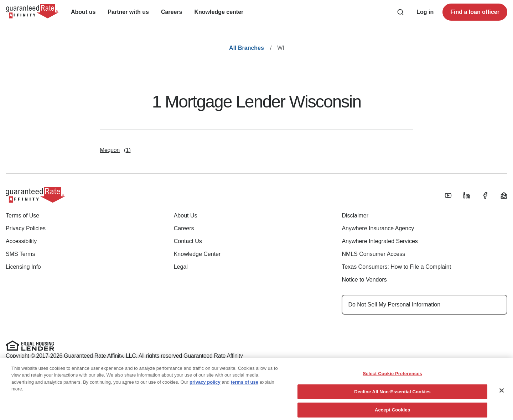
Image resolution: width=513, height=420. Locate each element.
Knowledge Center (197, 254)
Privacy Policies (26, 228)
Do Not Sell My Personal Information (394, 304)
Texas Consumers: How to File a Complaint (396, 267)
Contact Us (188, 241)
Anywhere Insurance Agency (378, 228)
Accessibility (21, 241)
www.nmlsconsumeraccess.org (165, 365)
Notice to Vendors (364, 280)
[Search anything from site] (400, 12)
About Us (186, 216)
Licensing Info (23, 267)
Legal (181, 267)
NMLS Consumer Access (373, 254)
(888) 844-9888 (136, 382)
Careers (184, 228)
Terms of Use (22, 216)
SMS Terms (20, 254)
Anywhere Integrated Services (380, 241)
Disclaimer (355, 216)
